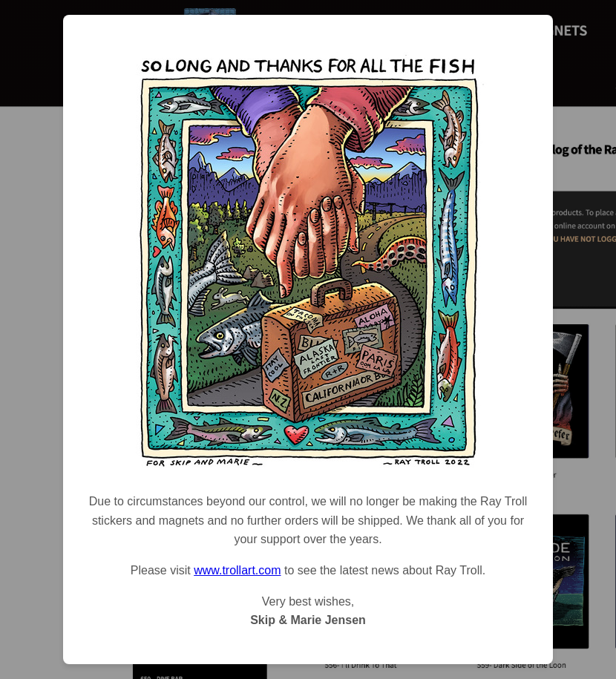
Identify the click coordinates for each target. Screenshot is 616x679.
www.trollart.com (237, 570)
